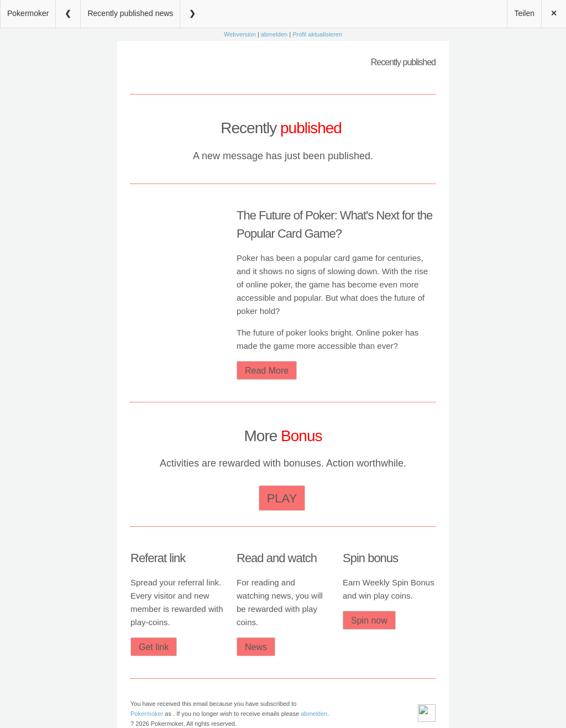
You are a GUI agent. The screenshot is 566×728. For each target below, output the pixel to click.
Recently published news (130, 13)
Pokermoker (28, 13)
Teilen (524, 13)
